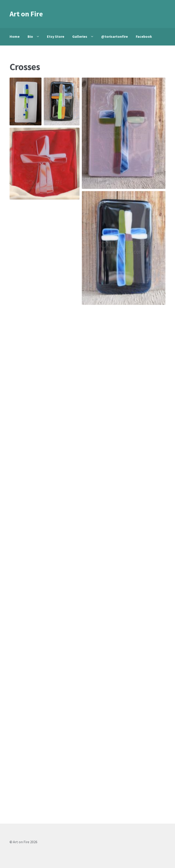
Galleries (80, 36)
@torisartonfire (115, 36)
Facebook (144, 36)
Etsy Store (56, 36)
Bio (30, 36)
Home (15, 36)
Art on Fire (26, 14)
